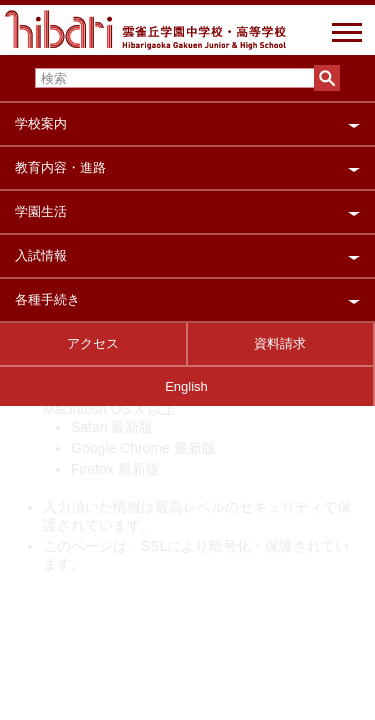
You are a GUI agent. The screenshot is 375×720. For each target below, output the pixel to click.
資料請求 (280, 343)
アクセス (93, 343)
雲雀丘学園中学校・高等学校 (145, 37)
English (186, 386)
